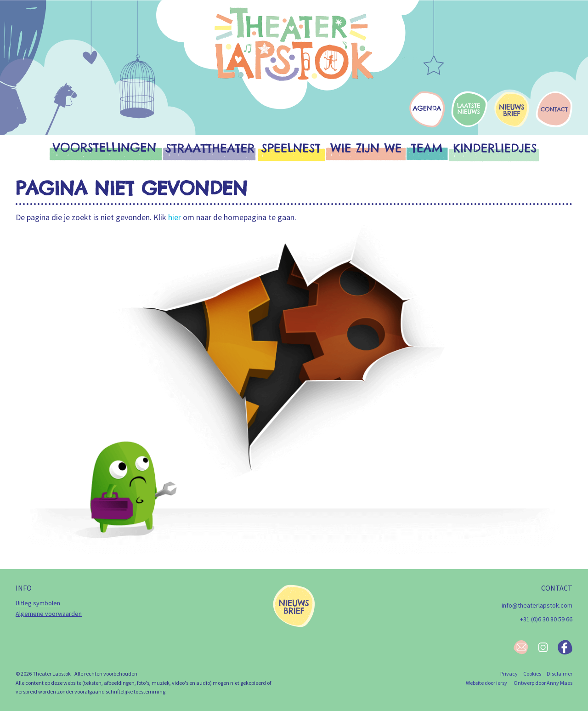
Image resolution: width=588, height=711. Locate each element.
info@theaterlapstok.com (537, 605)
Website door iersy (486, 683)
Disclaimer (560, 674)
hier (175, 217)
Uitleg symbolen (38, 603)
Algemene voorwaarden (49, 614)
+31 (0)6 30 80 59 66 (546, 619)
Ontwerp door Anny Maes (543, 683)
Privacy (509, 674)
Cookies (532, 674)
